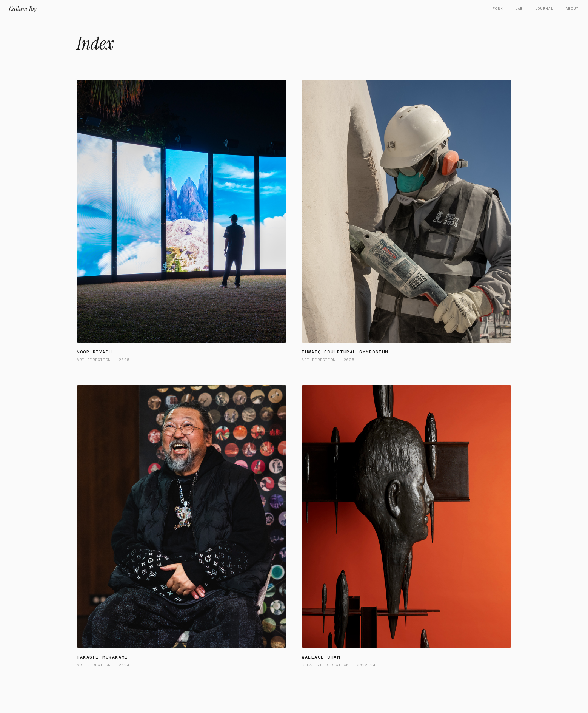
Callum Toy (23, 9)
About (572, 9)
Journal (544, 9)
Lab (519, 9)
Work (498, 9)
